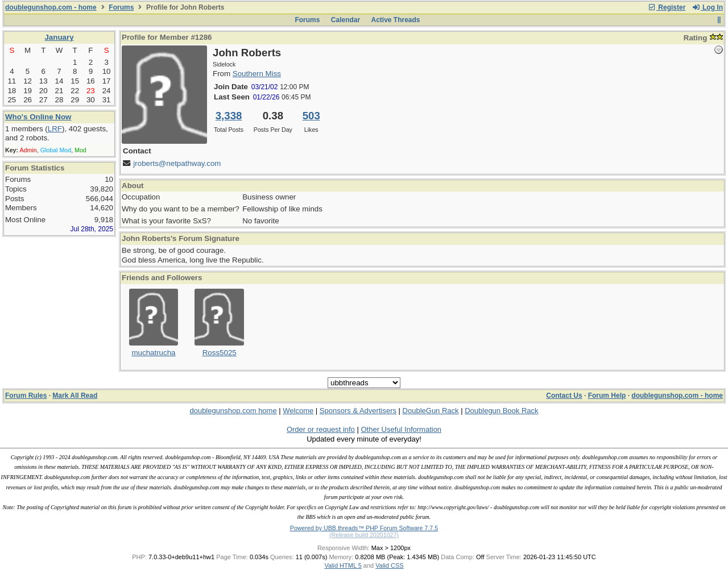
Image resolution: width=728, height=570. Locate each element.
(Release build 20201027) (364, 535)
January (59, 37)
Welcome (298, 411)
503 (311, 116)
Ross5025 (220, 353)
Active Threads (396, 20)
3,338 (229, 116)
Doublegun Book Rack (501, 411)
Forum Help (607, 396)
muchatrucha (153, 353)
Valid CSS (389, 565)
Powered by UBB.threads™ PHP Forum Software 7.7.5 (364, 528)
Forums (121, 7)
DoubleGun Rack (431, 411)
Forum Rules (26, 396)
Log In (708, 7)
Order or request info (321, 429)
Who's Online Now (38, 117)
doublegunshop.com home (233, 411)
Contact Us (564, 396)
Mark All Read (75, 396)
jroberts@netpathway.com (177, 163)
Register (667, 7)
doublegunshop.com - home (51, 7)
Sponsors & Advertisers (358, 411)
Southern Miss (257, 74)
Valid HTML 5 (343, 565)
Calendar (346, 20)
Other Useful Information (401, 429)
